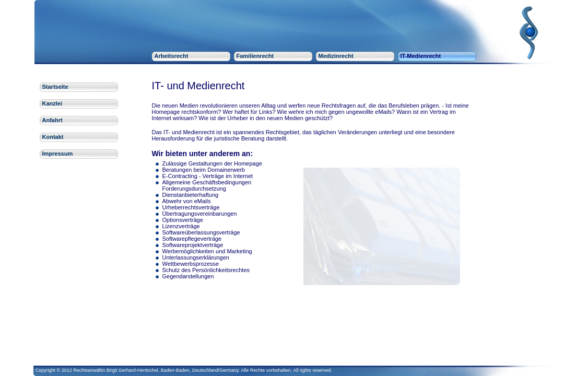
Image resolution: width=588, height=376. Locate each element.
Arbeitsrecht (172, 56)
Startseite (55, 87)
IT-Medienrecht (421, 56)
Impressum (58, 154)
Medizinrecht (336, 56)
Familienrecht (255, 56)
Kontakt (53, 137)
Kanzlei (52, 103)
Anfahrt (52, 120)
